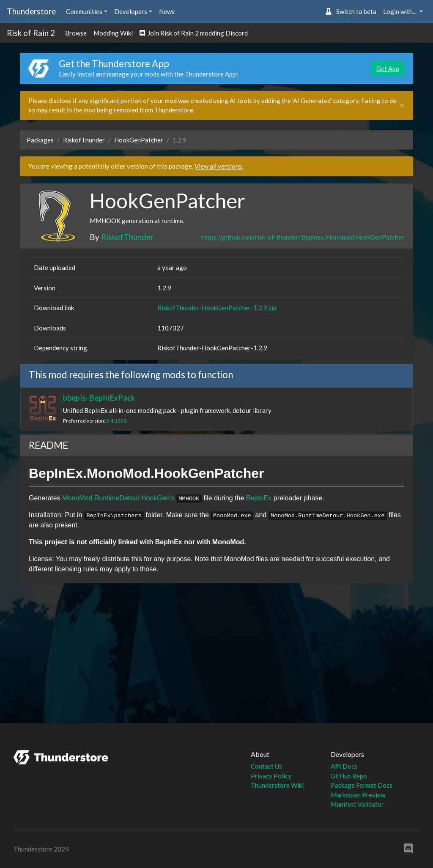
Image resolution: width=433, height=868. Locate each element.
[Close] (402, 105)
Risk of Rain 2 (31, 33)
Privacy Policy (271, 776)
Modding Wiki (113, 33)
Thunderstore (31, 11)
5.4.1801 (116, 421)
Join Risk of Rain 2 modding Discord (194, 33)
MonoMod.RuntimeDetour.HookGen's (118, 498)
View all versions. (219, 166)
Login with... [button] (400, 11)
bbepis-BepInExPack (99, 397)
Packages (40, 140)
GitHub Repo (349, 776)
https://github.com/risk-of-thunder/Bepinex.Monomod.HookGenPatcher (303, 237)
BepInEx (259, 498)
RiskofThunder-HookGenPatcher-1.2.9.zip (217, 308)
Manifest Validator (357, 804)
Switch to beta (351, 11)
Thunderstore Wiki (277, 785)
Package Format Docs (362, 785)
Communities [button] (84, 11)
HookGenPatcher (139, 140)
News (167, 11)
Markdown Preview (358, 795)
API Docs (344, 766)
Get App (388, 68)
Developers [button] (131, 11)
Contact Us (266, 766)
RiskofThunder (84, 140)
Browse (76, 33)
